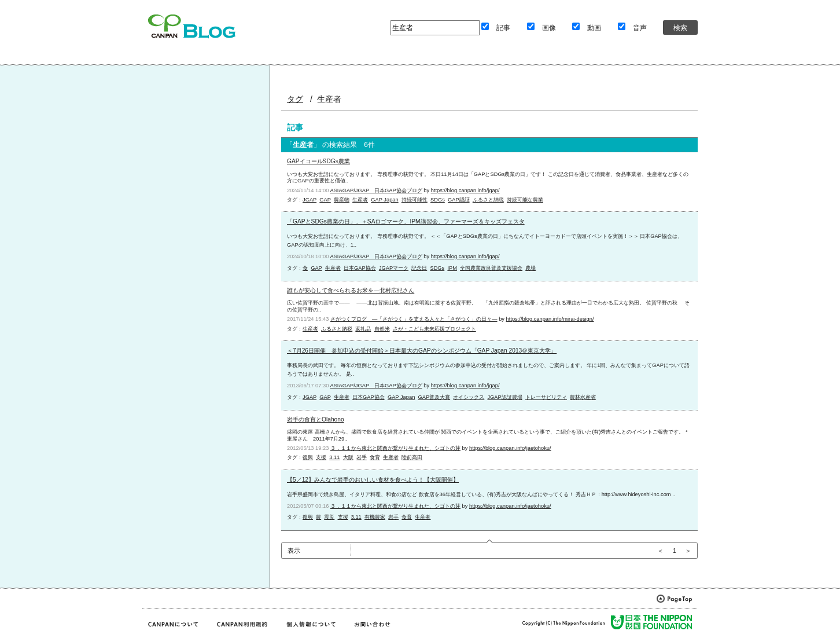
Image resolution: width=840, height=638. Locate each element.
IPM (452, 268)
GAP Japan (384, 200)
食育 (375, 457)
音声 (640, 27)
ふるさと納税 (488, 200)
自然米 (382, 329)
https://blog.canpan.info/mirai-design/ (550, 319)
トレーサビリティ (546, 397)
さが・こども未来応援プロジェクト (434, 329)
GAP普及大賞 (434, 397)
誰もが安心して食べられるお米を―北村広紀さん (351, 290)
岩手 (362, 457)
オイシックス (469, 397)
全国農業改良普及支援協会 (491, 268)
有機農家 (375, 517)
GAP (325, 200)
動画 (594, 27)
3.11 (334, 457)
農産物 (342, 200)
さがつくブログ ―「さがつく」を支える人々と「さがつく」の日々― (414, 319)
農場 (530, 268)
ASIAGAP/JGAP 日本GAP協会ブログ (376, 190)
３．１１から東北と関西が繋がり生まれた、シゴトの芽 (395, 448)
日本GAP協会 (360, 268)
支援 (321, 457)
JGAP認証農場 (504, 397)
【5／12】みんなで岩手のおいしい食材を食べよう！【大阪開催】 (373, 480)
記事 (503, 27)
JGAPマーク (394, 268)
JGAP (310, 200)
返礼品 (363, 329)
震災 (329, 517)
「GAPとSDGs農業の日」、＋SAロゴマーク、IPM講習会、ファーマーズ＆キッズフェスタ (406, 221)
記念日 (419, 268)
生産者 (360, 200)
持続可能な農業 (525, 200)
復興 (308, 457)
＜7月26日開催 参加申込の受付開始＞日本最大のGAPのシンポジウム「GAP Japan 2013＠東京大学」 (422, 351)
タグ (295, 99)
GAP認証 (459, 200)
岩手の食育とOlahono (316, 419)
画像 (549, 27)
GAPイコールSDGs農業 (318, 161)
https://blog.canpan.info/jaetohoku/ (510, 448)
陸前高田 (412, 457)
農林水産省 (583, 397)
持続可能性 (415, 200)
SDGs (438, 200)
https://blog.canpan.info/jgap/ (465, 190)
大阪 (348, 457)
